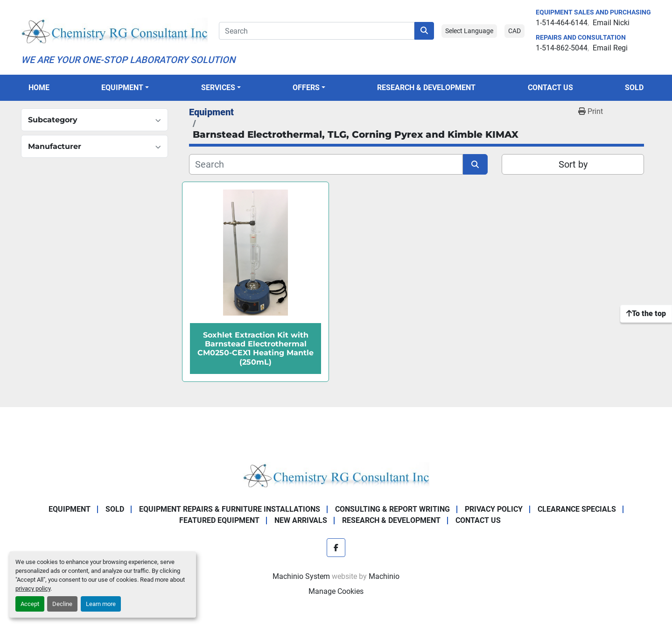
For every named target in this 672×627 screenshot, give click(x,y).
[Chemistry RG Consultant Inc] (336, 475)
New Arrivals (301, 520)
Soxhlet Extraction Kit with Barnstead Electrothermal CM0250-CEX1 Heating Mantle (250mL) (255, 349)
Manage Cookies (336, 591)
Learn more (101, 604)
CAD (514, 31)
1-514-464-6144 (562, 23)
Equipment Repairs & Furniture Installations (230, 509)
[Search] (317, 31)
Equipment (122, 88)
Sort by (573, 164)
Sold (634, 88)
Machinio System (301, 576)
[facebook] (336, 548)
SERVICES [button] (218, 88)
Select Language (469, 31)
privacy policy (33, 588)
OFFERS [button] (306, 88)
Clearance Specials (577, 509)
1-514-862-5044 (562, 48)
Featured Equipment (219, 520)
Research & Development (426, 88)
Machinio (384, 576)
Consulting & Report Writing (392, 509)
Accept (30, 604)
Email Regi (610, 48)
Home (39, 88)
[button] (125, 88)
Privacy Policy (494, 509)
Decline (62, 604)
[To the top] (646, 314)
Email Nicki (611, 23)
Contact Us (550, 88)
